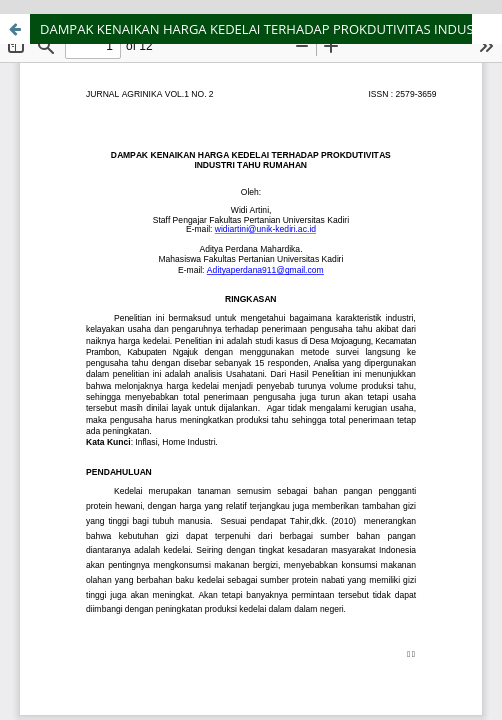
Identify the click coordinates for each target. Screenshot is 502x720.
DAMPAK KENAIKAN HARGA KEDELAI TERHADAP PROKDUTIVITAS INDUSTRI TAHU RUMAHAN (271, 29)
